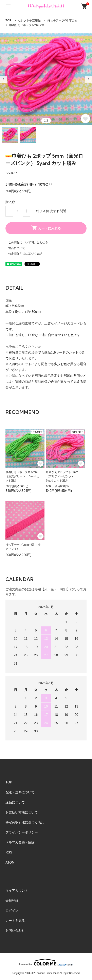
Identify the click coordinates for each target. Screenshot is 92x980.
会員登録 (12, 901)
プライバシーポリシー (22, 832)
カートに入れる (46, 228)
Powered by (46, 962)
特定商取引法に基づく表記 (25, 822)
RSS (9, 852)
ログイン (12, 910)
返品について (15, 802)
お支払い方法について (22, 812)
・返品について (15, 248)
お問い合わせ (15, 930)
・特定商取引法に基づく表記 (24, 254)
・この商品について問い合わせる (27, 242)
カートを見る (15, 921)
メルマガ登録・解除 (20, 842)
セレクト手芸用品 (29, 20)
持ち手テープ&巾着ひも (62, 20)
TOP (8, 20)
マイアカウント (17, 890)
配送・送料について (20, 792)
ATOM (10, 862)
